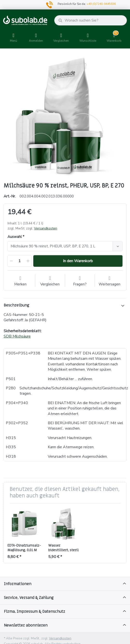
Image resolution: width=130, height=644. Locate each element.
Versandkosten (46, 228)
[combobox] (65, 246)
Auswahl (15, 237)
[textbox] (61, 246)
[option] (65, 116)
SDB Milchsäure (17, 336)
